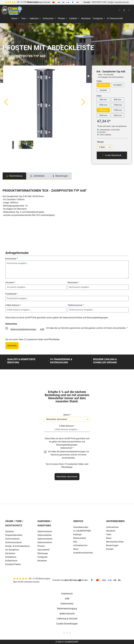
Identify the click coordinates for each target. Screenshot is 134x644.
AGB (42, 329)
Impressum (67, 594)
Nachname (73, 283)
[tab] (14, 176)
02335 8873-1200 (99, 2)
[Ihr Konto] (119, 10)
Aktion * (67, 415)
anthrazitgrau (103, 85)
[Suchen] (124, 10)
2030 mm (118, 115)
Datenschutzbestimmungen (23, 329)
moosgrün (118, 85)
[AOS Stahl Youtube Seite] (70, 633)
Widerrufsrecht (67, 614)
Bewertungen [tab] (61, 176)
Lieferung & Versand (67, 619)
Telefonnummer (76, 305)
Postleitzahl (12, 294)
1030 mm (103, 105)
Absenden (12, 346)
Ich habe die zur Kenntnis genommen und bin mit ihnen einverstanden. (69, 455)
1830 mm (103, 115)
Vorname (10, 283)
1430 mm (103, 110)
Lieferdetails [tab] (39, 176)
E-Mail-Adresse (13, 305)
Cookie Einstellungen (67, 624)
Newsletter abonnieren (67, 477)
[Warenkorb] (129, 10)
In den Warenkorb (112, 155)
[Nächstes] (83, 102)
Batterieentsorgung (67, 609)
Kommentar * (12, 259)
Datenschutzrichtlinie (72, 318)
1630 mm (118, 110)
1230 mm (118, 105)
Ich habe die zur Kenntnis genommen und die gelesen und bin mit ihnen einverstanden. (68, 329)
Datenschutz (67, 604)
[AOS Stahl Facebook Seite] (67, 633)
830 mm (118, 100)
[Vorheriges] (6, 102)
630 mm (103, 100)
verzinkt (103, 90)
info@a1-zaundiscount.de (118, 2)
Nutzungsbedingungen (97, 318)
